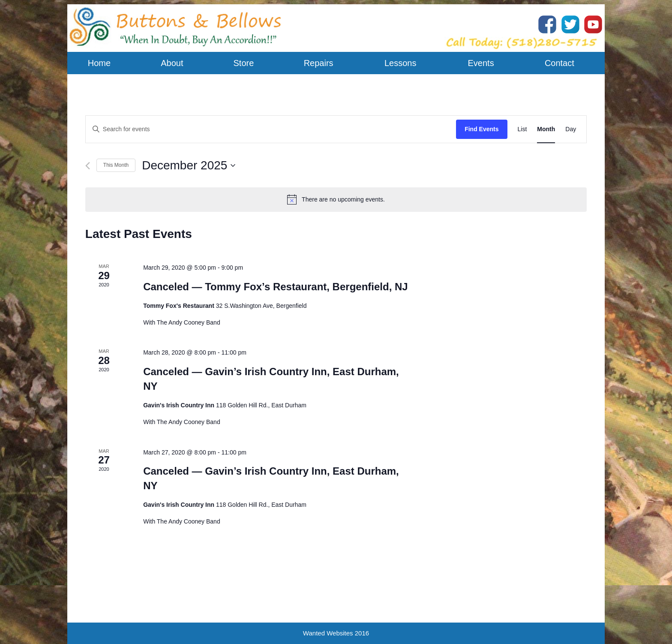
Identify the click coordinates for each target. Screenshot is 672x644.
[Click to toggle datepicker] (189, 166)
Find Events (481, 129)
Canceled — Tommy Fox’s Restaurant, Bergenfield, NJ (275, 287)
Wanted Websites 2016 (336, 633)
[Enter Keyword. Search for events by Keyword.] (271, 129)
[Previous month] (88, 166)
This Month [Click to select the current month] (116, 165)
